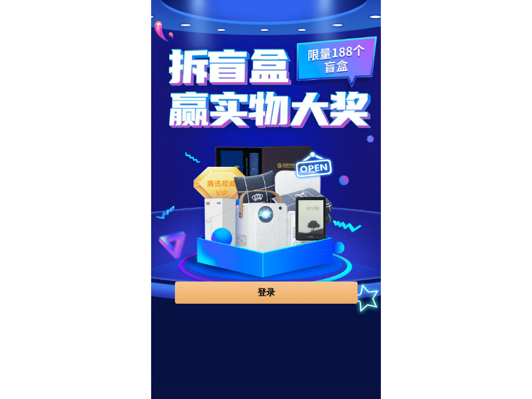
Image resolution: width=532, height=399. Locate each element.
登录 (266, 292)
